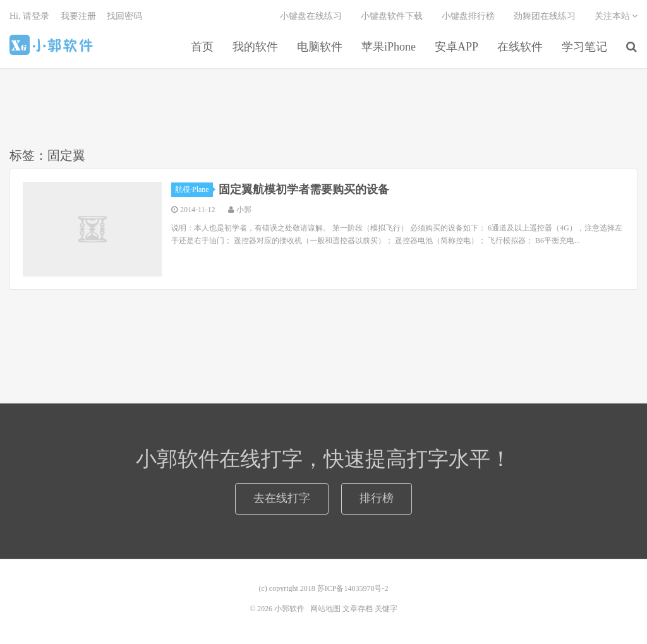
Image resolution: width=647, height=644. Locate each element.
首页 (202, 47)
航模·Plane (194, 189)
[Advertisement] (323, 107)
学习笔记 (584, 47)
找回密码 (124, 16)
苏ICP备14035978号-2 (353, 588)
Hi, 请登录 (29, 16)
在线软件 (520, 47)
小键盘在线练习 (311, 16)
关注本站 (616, 16)
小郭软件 (53, 45)
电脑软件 (320, 47)
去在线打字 (282, 498)
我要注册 (78, 16)
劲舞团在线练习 (545, 16)
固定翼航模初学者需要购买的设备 (304, 189)
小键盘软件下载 (392, 16)
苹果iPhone (389, 47)
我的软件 (255, 47)
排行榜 (377, 498)
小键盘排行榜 (468, 16)
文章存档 (358, 609)
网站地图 (325, 609)
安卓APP (457, 47)
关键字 (386, 609)
